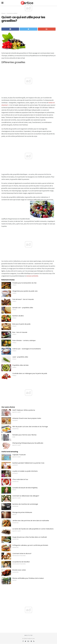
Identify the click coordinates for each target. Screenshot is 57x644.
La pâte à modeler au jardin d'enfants (25, 471)
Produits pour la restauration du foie (24, 283)
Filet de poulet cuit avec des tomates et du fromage (30, 427)
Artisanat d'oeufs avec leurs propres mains (27, 418)
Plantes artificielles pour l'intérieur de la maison (28, 578)
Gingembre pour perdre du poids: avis (25, 291)
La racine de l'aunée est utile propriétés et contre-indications (33, 529)
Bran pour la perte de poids (21, 324)
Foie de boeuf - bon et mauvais (23, 299)
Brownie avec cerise (19, 570)
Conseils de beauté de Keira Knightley (25, 488)
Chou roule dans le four (20, 479)
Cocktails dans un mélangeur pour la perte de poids (30, 373)
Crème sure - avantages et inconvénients (27, 349)
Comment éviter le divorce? (22, 554)
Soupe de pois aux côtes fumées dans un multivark (30, 537)
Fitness (3, 13)
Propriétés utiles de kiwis (20, 365)
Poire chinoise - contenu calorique (24, 340)
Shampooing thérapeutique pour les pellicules (28, 443)
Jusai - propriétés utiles (20, 357)
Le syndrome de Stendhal (21, 562)
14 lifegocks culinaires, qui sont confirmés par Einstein (30, 545)
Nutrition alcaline (18, 316)
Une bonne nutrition (12, 13)
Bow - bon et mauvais (20, 332)
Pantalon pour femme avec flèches (24, 435)
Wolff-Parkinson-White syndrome (24, 410)
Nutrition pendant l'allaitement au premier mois (28, 463)
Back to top (28, 635)
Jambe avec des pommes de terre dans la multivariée (31, 521)
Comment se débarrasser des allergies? (26, 496)
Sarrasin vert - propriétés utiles (23, 308)
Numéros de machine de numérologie (25, 504)
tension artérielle (32, 276)
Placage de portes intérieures (22, 512)
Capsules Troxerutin (19, 455)
